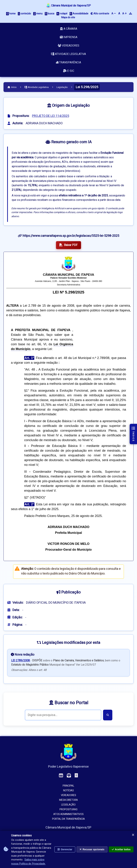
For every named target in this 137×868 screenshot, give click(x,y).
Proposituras (68, 809)
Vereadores (68, 46)
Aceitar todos (121, 849)
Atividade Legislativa (68, 54)
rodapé (62, 14)
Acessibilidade (79, 14)
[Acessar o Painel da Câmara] (61, 776)
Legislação (62, 87)
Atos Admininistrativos (68, 814)
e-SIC (69, 71)
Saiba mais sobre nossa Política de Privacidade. (28, 862)
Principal (68, 786)
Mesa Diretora (68, 800)
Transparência (68, 62)
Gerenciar (65, 849)
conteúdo (24, 14)
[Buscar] (108, 715)
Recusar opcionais (92, 849)
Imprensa (69, 37)
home (11, 14)
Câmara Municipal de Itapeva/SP (68, 6)
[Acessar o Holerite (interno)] (76, 776)
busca (50, 14)
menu (38, 14)
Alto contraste (100, 14)
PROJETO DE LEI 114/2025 (51, 116)
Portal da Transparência (68, 819)
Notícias (68, 791)
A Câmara (69, 29)
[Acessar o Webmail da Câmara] (69, 776)
